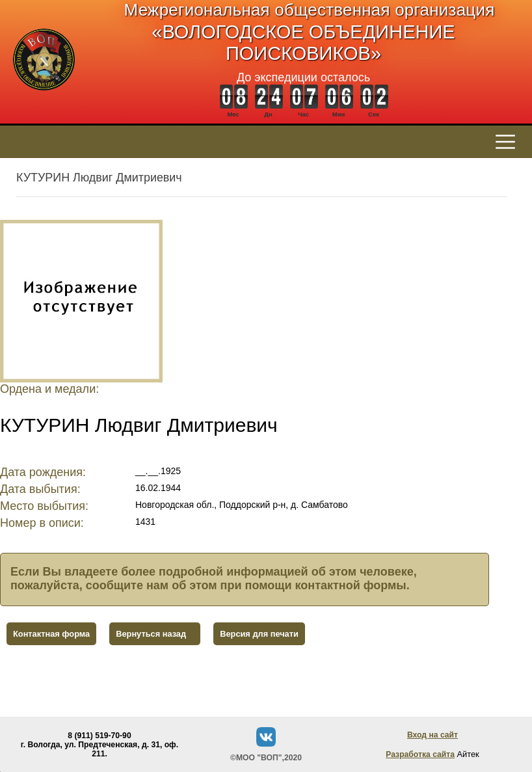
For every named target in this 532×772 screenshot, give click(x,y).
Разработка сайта (420, 754)
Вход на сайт (432, 735)
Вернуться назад (151, 634)
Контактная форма (51, 634)
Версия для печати (259, 634)
